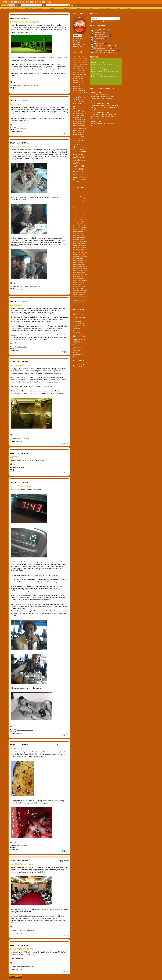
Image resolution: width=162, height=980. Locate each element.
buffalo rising (76, 230)
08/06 (75, 145)
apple (75, 222)
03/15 (75, 74)
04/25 (83, 57)
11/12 (75, 93)
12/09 (79, 117)
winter (84, 302)
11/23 (77, 58)
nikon (75, 274)
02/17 (74, 64)
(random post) (96, 52)
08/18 (80, 62)
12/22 (86, 58)
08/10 (84, 111)
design (75, 244)
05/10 (84, 113)
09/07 (78, 137)
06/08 (79, 130)
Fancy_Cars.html (21, 128)
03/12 (79, 97)
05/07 (78, 139)
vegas (75, 298)
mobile (11, 5)
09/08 (80, 128)
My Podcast (77, 40)
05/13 (75, 89)
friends (85, 252)
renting (83, 286)
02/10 (83, 115)
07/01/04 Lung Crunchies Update (79, 322)
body (74, 196)
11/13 (75, 84)
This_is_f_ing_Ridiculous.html (25, 730)
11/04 (81, 166)
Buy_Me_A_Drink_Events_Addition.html (28, 85)
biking (80, 194)
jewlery (75, 266)
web (75, 300)
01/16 (83, 68)
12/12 (83, 91)
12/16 (80, 64)
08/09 (83, 119)
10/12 (78, 93)
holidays (75, 208)
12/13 (83, 82)
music (78, 210)
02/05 (76, 163)
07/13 (79, 86)
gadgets (80, 255)
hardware (80, 261)
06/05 (76, 157)
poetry (78, 278)
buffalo (80, 198)
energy (85, 246)
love (82, 268)
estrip (81, 247)
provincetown (76, 212)
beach (86, 224)
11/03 (84, 180)
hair (74, 259)
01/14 (79, 82)
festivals (82, 249)
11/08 (83, 126)
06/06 (83, 145)
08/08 (84, 128)
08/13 (75, 86)
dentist (86, 242)
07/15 (75, 72)
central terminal (77, 234)
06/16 (81, 66)
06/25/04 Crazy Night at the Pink (80, 340)
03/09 (79, 124)
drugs (83, 244)
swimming (76, 214)
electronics (76, 246)
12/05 (83, 149)
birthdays (84, 194)
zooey (85, 304)
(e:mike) (52, 152)
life (87, 266)
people (82, 276)
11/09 (83, 117)
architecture (79, 222)
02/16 (80, 68)
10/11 (75, 101)
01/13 (79, 91)
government (82, 256)
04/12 (75, 97)
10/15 (78, 70)
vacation (75, 216)
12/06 (82, 141)
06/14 (83, 78)
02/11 (84, 106)
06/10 (80, 113)
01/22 (74, 60)
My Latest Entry (78, 38)
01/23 (83, 58)
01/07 (78, 141)
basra (86, 192)
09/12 (82, 93)
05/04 (81, 175)
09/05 (84, 152)
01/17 (77, 64)
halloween (80, 206)
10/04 (76, 169)
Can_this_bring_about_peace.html (26, 930)
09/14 (82, 76)
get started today (43, 2)
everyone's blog (98, 21)
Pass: (54, 5)
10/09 (75, 119)
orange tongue (84, 274)
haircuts (75, 206)
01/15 (82, 74)
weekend (75, 302)
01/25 (85, 57)
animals (81, 192)
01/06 (79, 149)
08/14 (75, 78)
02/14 (75, 82)
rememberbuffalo (77, 286)
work (79, 218)
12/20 (83, 60)
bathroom (76, 194)
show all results (109, 21)
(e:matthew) (22, 118)
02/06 (75, 149)
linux (74, 268)
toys (83, 214)
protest (79, 282)
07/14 (79, 78)
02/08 (83, 133)
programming (84, 280)
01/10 (75, 117)
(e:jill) (22, 564)
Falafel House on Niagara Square (105, 46)
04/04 (75, 177)
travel (86, 214)
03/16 (78, 68)
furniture (75, 204)
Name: (28, 5)
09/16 (86, 65)
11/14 (75, 76)
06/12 (79, 95)
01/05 (81, 163)
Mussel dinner (98, 43)
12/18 (77, 62)
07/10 (75, 113)
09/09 (79, 119)
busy (95, 41)
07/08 (75, 130)
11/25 (77, 57)
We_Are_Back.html (22, 347)
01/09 (75, 126)
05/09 (84, 122)
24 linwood (76, 192)
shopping (82, 288)
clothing (81, 200)
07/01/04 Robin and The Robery (79, 318)
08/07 (82, 137)
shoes (78, 288)
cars (74, 200)
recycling (75, 284)
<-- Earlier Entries (15, 977)
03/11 (80, 106)
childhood (83, 234)
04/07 (82, 139)
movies (85, 270)
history (78, 262)
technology (76, 292)
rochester (82, 212)
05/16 (84, 66)
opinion (78, 274)
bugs (81, 230)
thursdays (80, 294)
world (78, 304)
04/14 (79, 80)
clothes (77, 200)
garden (75, 256)
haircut (83, 204)
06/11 (80, 104)
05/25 (80, 57)
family (79, 249)
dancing (80, 202)
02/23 (80, 58)
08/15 (85, 70)
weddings (75, 218)
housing (83, 264)
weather (80, 216)
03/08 (79, 132)
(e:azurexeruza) (16, 460)
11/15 (75, 70)
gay (78, 256)
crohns (75, 242)
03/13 (83, 89)
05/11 (85, 104)
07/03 (84, 182)
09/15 (81, 70)
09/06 (82, 143)
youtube (82, 304)
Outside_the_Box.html (23, 438)
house (79, 208)
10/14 (79, 76)
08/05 (75, 154)
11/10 (83, 108)
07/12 (75, 95)
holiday (82, 262)
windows (80, 302)
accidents (83, 218)
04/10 (75, 115)
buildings (84, 230)
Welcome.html (21, 467)
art (83, 192)
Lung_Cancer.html (22, 846)
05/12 (83, 95)
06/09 (79, 122)
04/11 (75, 106)
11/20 (85, 60)
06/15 (78, 72)
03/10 (79, 115)
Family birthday (99, 39)
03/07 (86, 139)
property (75, 282)
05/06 (75, 147)
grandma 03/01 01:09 (97, 64)
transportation (77, 296)
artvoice (75, 224)
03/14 (82, 80)
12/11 (79, 99)
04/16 (75, 68)
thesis (85, 292)
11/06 (75, 143)
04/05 (76, 160)
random (83, 282)
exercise (75, 249)
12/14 (85, 74)
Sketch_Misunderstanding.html (25, 966)
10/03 (75, 182)
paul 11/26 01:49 (96, 71)
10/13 (80, 84)
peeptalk (78, 276)
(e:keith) (50, 27)
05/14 (75, 80)
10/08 (75, 128)
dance (78, 242)
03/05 (82, 160)
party (75, 276)
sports (75, 290)
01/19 (74, 62)
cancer (66, 745)
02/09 (83, 124)
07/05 (80, 154)
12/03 (80, 180)
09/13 (83, 84)
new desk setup (99, 32)
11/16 (83, 64)
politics (66, 861)
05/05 (81, 157)
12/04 (76, 166)
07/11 (75, 104)
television (81, 292)
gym (86, 256)
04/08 (75, 133)
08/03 (81, 182)
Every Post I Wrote (79, 44)
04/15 (84, 72)
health (85, 260)
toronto (80, 214)
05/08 (83, 130)
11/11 (83, 99)
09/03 (78, 182)
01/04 (75, 180)
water (80, 298)
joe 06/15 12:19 (96, 62)
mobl (82, 270)
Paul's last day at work (101, 34)
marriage (85, 268)
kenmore (79, 266)
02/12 (84, 97)
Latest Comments (79, 46)
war (77, 298)
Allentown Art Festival (101, 36)
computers (76, 202)
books (75, 228)
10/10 (75, 111)
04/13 (79, 89)
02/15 (78, 74)
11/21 (80, 60)
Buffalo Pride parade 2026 (103, 48)
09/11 (80, 101)
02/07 (75, 141)
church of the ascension (79, 236)
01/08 (75, 135)
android (80, 220)
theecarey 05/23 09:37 (97, 70)
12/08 (79, 126)
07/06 (79, 145)
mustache (79, 272)
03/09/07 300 (77, 333)
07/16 (78, 66)
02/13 (75, 91)
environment (76, 248)
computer (83, 238)
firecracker (76, 252)
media (75, 270)
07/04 (81, 172)
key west (83, 208)
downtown (79, 244)
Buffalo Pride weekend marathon (105, 50)
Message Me (78, 35)
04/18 (83, 62)
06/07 (75, 139)
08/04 (76, 172)
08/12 (85, 93)
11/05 (75, 152)
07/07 (86, 137)
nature (81, 210)
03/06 (84, 147)
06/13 (83, 86)
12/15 (86, 68)
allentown (75, 220)
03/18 (85, 62)
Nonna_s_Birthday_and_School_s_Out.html (29, 286)
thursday (75, 294)
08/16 (75, 66)
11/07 (84, 135)
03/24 (74, 58)
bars (78, 224)
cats (84, 232)
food (84, 202)
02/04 (84, 177)
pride (79, 280)
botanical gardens (80, 196)
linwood (78, 268)
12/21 (77, 60)
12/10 (79, 109)
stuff (81, 290)
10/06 (79, 143)
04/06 (80, 147)
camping (84, 198)
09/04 (82, 169)
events (84, 248)
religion (79, 284)
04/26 (74, 57)
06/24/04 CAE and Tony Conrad (79, 348)
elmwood (81, 246)
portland (75, 280)
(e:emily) (14, 386)
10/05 (80, 152)
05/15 (81, 72)
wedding (84, 216)
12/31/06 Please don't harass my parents (80, 330)
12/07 (80, 135)
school (75, 288)
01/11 (75, 108)
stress (78, 290)
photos (75, 278)
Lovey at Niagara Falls (101, 30)
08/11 (84, 101)
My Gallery (77, 42)
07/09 (75, 122)
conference (82, 240)
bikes (74, 226)
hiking (84, 206)
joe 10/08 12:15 (96, 68)
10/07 (75, 137)
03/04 (80, 177)
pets (84, 210)
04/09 (75, 124)
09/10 (79, 111)
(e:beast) (42, 566)
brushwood (76, 198)
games (79, 204)
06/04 (76, 175)
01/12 (75, 99)
